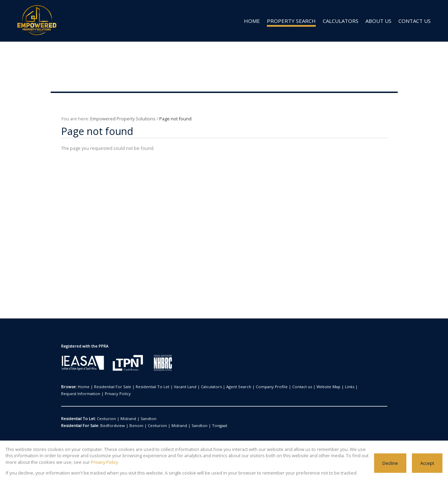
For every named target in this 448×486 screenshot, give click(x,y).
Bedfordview (111, 426)
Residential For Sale (108, 387)
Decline (391, 463)
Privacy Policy (73, 394)
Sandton (141, 419)
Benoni (131, 426)
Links (321, 387)
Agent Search (222, 387)
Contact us (278, 387)
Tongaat (202, 426)
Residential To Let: (78, 419)
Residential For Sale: (80, 426)
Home (83, 387)
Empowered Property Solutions (119, 118)
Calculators (197, 387)
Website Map (301, 387)
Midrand (124, 419)
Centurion (105, 419)
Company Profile (251, 387)
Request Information (346, 387)
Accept (427, 463)
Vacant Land (174, 387)
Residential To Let (145, 387)
